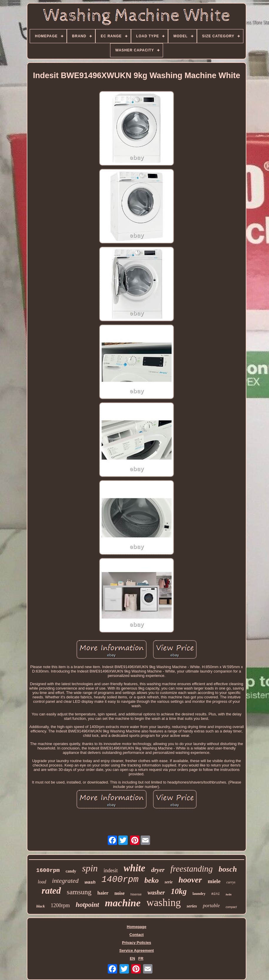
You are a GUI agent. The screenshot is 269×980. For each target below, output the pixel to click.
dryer (158, 870)
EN (132, 958)
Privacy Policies (136, 943)
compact (231, 907)
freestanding (192, 869)
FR (141, 958)
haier (103, 893)
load (42, 882)
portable (211, 906)
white (134, 868)
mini (216, 894)
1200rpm (60, 905)
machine (123, 903)
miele (214, 881)
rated (51, 891)
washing (164, 903)
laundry (199, 894)
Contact (137, 935)
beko (152, 880)
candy (71, 871)
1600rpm (48, 870)
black (40, 906)
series (192, 906)
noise (120, 893)
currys (231, 882)
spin (90, 868)
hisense (136, 894)
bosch (228, 869)
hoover (190, 880)
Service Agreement (136, 950)
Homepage (137, 927)
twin (229, 894)
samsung (79, 892)
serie (168, 882)
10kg (179, 891)
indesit (111, 870)
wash (90, 882)
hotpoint (87, 905)
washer (156, 892)
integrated (65, 881)
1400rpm (120, 880)
